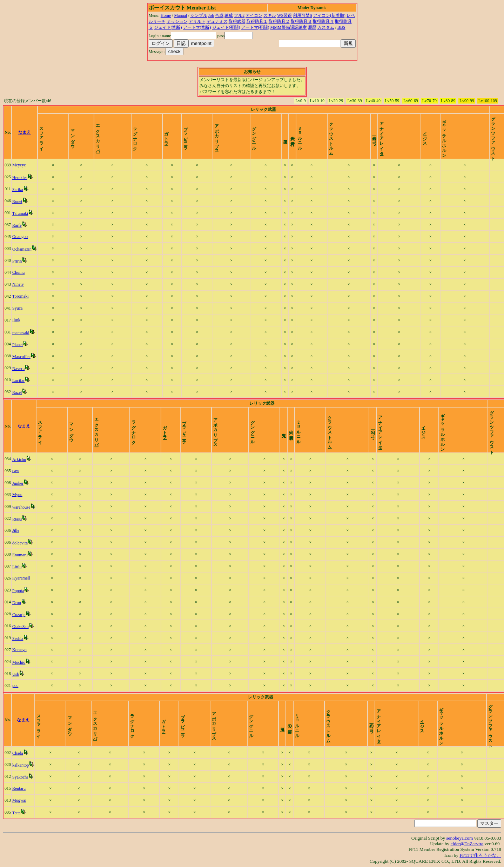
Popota (18, 591)
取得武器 (237, 21)
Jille (16, 530)
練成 (229, 15)
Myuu (17, 495)
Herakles (20, 178)
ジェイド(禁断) (168, 27)
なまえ (25, 132)
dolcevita (20, 543)
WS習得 (284, 15)
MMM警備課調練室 (289, 27)
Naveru (18, 369)
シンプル (199, 15)
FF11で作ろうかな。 (480, 855)
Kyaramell (21, 578)
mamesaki (21, 333)
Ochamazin (22, 249)
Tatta (16, 813)
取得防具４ (323, 21)
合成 (219, 15)
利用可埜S (303, 15)
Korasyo (19, 650)
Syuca (17, 308)
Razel (17, 392)
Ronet (17, 201)
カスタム (326, 27)
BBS (341, 27)
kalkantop (21, 765)
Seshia (18, 638)
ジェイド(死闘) (226, 27)
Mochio (19, 662)
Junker (18, 483)
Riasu (17, 519)
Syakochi (20, 777)
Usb (16, 674)
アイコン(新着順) (329, 15)
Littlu (17, 567)
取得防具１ (257, 21)
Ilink (16, 320)
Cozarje (19, 615)
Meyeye (19, 165)
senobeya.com (459, 838)
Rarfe (17, 225)
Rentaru (19, 788)
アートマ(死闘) (255, 27)
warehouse (21, 507)
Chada (18, 753)
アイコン (254, 15)
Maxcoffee (21, 357)
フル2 (239, 15)
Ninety (18, 284)
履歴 (312, 27)
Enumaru (20, 555)
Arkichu (19, 459)
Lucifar (18, 380)
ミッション (177, 21)
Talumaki (20, 213)
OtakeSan (21, 627)
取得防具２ (279, 21)
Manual (181, 15)
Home (166, 15)
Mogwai (19, 800)
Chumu (18, 272)
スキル (270, 15)
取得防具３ (301, 21)
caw (16, 471)
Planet (18, 345)
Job (211, 15)
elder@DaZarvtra (467, 844)
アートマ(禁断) (197, 27)
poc (15, 686)
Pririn (17, 261)
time (495, 132)
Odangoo (20, 237)
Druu (17, 603)
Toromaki (20, 296)
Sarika (18, 190)
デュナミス (217, 21)
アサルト (197, 21)
